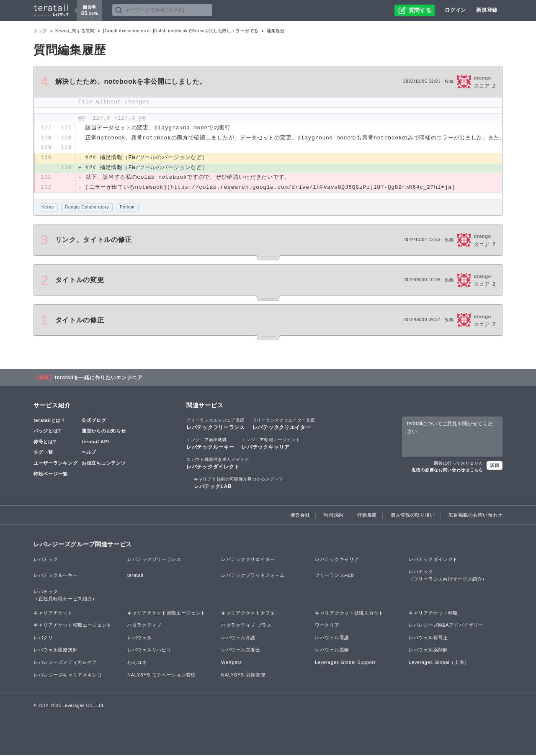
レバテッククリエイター (284, 424)
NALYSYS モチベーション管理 (162, 676)
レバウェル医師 (332, 651)
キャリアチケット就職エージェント (166, 614)
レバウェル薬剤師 (428, 651)
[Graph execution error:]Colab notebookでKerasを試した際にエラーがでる (181, 31)
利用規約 (334, 515)
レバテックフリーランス (216, 424)
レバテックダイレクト (218, 464)
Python (127, 208)
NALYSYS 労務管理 (243, 676)
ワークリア (327, 626)
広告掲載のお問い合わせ (475, 515)
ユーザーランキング (55, 464)
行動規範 (367, 515)
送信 (495, 466)
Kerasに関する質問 (75, 31)
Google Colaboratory (87, 208)
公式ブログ (94, 421)
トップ (40, 31)
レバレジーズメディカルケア (65, 663)
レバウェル (140, 638)
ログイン (455, 10)
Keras (48, 208)
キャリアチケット (53, 614)
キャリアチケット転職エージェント (73, 626)
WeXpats (231, 663)
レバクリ (43, 638)
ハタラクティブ (144, 626)
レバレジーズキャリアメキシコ (68, 676)
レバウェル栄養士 (241, 651)
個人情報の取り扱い (413, 515)
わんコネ (137, 663)
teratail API (95, 442)
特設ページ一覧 (51, 474)
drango (483, 78)
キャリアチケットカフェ (248, 614)
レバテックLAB (239, 483)
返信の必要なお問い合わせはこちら (447, 471)
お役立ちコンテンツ (104, 464)
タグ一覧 (43, 453)
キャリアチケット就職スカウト (349, 614)
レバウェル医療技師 (55, 651)
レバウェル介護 (238, 638)
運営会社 (300, 515)
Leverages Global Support (345, 663)
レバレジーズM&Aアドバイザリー (446, 626)
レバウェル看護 (332, 638)
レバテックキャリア (271, 444)
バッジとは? (47, 432)
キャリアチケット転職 (433, 614)
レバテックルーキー (210, 444)
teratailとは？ (50, 421)
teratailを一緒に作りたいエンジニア (99, 378)
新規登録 (487, 10)
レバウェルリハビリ (149, 651)
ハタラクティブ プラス (246, 626)
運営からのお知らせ (104, 432)
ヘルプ (89, 453)
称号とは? (45, 442)
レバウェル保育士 (428, 638)
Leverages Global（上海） (439, 663)
